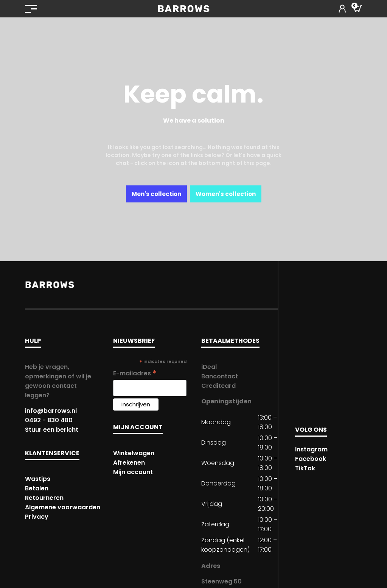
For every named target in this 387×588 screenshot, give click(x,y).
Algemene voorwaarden (63, 507)
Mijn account (133, 472)
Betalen (37, 488)
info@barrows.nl (51, 411)
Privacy (37, 517)
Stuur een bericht (52, 430)
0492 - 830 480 (49, 420)
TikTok (305, 468)
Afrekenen (129, 463)
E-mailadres (135, 373)
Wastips (38, 479)
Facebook (311, 459)
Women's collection (226, 194)
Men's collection (156, 194)
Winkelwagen (134, 453)
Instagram (311, 449)
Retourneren (44, 498)
